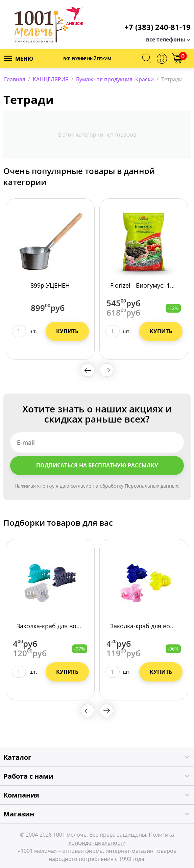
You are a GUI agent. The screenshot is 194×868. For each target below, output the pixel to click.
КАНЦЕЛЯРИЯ (51, 79)
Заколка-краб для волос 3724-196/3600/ (144, 626)
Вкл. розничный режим (87, 59)
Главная (15, 79)
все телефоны (166, 39)
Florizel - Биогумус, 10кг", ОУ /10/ (144, 285)
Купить (67, 331)
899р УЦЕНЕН (50, 285)
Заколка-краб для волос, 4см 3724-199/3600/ (50, 626)
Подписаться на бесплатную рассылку (97, 465)
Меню (18, 59)
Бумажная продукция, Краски (115, 79)
